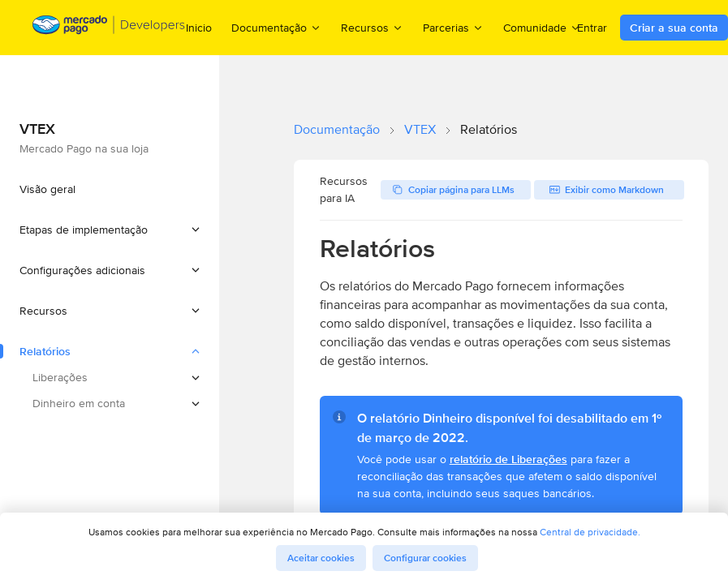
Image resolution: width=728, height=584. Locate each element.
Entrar (592, 28)
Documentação (337, 129)
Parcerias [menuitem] (453, 27)
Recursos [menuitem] (372, 27)
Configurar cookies (425, 558)
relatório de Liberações (508, 459)
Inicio (199, 28)
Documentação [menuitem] (276, 27)
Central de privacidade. (590, 532)
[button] (110, 230)
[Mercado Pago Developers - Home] (109, 28)
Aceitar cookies (321, 558)
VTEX (420, 129)
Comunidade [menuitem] (542, 27)
